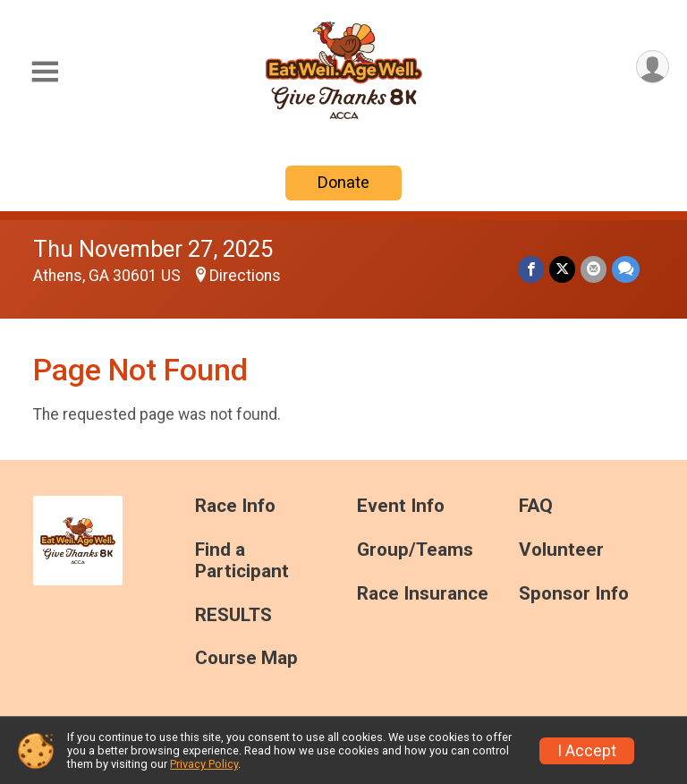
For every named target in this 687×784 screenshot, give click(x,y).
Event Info (401, 506)
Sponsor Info (574, 594)
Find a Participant (242, 561)
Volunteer (561, 550)
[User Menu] (653, 67)
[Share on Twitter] (562, 269)
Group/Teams (415, 550)
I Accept (587, 751)
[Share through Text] (626, 269)
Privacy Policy (204, 764)
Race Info (235, 506)
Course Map (246, 658)
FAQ (536, 506)
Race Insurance (423, 594)
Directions (245, 276)
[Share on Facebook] (531, 269)
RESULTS (233, 615)
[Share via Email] (594, 269)
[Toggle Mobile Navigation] (45, 72)
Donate (343, 182)
